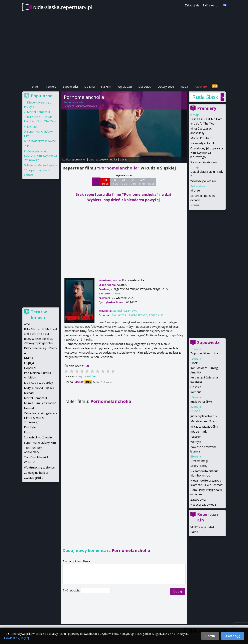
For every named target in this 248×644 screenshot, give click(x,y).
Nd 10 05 (105, 182)
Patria (194, 532)
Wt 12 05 (124, 182)
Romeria (196, 392)
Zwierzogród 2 (34, 478)
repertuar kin (78, 159)
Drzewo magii (199, 461)
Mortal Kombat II (202, 138)
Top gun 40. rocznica (204, 353)
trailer (114, 159)
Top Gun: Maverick (36, 457)
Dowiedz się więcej (16, 638)
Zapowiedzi (70, 87)
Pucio (31, 146)
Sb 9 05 (96, 182)
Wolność (30, 462)
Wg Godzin (125, 87)
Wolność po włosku (203, 181)
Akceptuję (233, 636)
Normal (195, 205)
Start (35, 87)
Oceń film (91, 376)
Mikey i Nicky (199, 466)
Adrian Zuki (156, 315)
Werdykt (196, 442)
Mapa (184, 87)
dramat (117, 293)
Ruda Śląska (205, 97)
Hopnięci (30, 368)
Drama (29, 358)
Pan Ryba (30, 427)
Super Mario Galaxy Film (40, 443)
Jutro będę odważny (204, 416)
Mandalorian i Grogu (204, 421)
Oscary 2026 (166, 87)
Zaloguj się (192, 5)
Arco (27, 324)
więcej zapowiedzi (205, 505)
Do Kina (89, 87)
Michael (195, 190)
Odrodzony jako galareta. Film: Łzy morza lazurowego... (207, 153)
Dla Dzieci (145, 87)
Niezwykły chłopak (202, 143)
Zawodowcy (198, 499)
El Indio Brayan (137, 315)
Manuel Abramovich (86, 106)
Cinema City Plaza (202, 527)
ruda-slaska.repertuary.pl (62, 7)
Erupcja (195, 411)
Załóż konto (211, 5)
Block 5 (195, 363)
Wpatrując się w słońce (39, 467)
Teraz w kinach (39, 315)
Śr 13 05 (133, 182)
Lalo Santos (118, 315)
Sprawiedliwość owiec (205, 162)
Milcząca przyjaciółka (204, 426)
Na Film (106, 87)
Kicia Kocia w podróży (38, 383)
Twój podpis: (72, 590)
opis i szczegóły (98, 159)
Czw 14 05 (142, 182)
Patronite (201, 87)
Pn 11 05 (114, 182)
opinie (124, 159)
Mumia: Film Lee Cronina (40, 403)
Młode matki (199, 432)
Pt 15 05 (151, 182)
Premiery (50, 87)
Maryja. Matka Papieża (42, 165)
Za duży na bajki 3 (36, 473)
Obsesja (196, 387)
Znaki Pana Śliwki (201, 402)
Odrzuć (210, 636)
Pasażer (196, 437)
